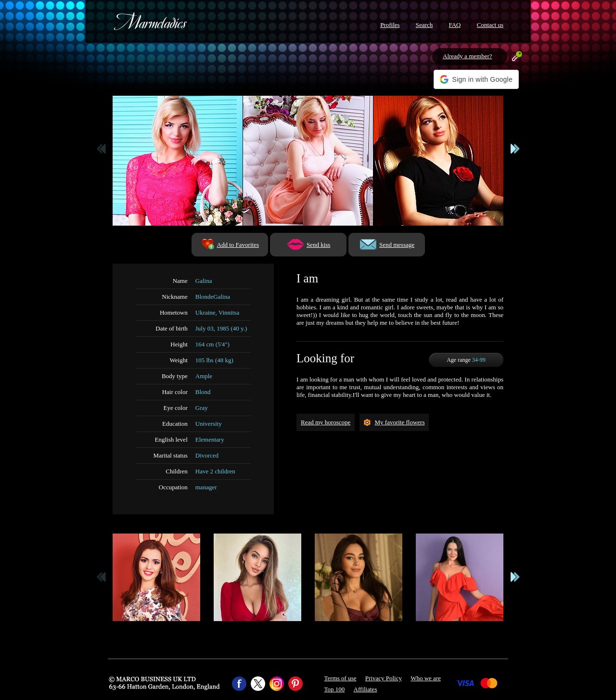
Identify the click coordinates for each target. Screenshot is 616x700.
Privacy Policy (384, 678)
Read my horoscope (326, 422)
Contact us (490, 25)
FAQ (455, 25)
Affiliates (366, 689)
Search (424, 25)
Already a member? (468, 56)
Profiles (390, 25)
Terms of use (340, 678)
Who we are (426, 678)
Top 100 (335, 689)
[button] (476, 79)
